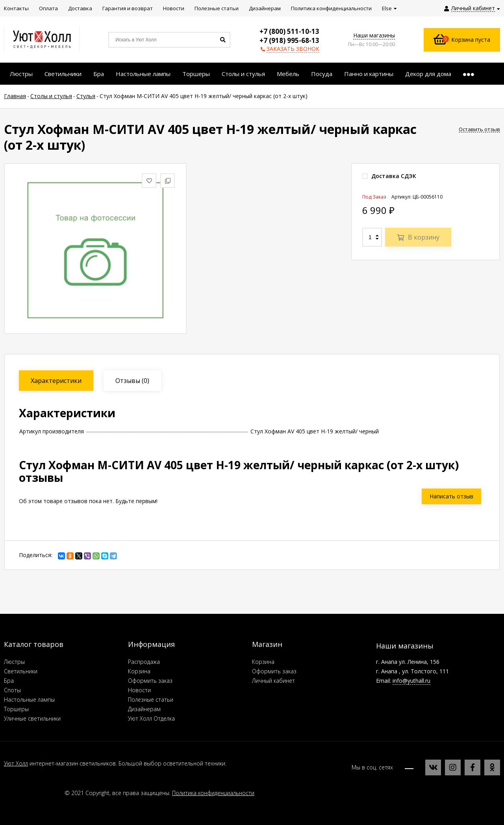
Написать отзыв (451, 496)
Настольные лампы (29, 700)
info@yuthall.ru (411, 681)
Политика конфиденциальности (213, 793)
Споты (12, 690)
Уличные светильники (32, 718)
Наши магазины (374, 35)
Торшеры (16, 709)
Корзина (139, 671)
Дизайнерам (144, 709)
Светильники (21, 671)
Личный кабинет (273, 681)
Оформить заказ (150, 681)
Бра (9, 681)
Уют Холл (16, 763)
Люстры (14, 662)
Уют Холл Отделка (151, 718)
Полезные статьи (151, 700)
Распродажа (144, 662)
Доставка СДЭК (389, 176)
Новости (139, 690)
